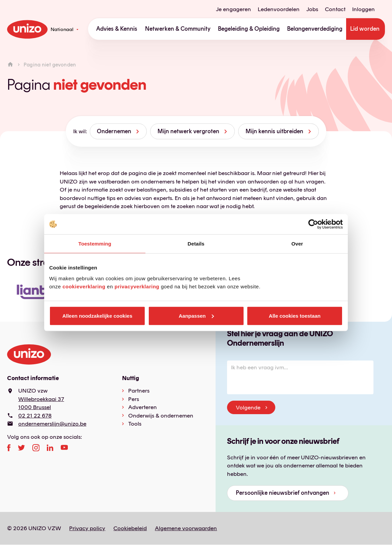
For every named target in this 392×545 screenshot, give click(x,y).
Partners (139, 391)
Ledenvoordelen (279, 9)
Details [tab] (196, 244)
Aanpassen (196, 315)
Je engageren (233, 9)
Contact (335, 9)
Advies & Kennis (117, 29)
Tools (135, 424)
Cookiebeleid (130, 528)
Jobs (312, 9)
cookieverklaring (84, 286)
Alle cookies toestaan (295, 315)
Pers (134, 399)
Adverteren (143, 407)
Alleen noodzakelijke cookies (97, 315)
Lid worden (365, 29)
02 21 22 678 (35, 415)
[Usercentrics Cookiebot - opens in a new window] (313, 224)
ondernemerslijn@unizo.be (52, 424)
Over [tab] (297, 244)
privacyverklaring (137, 286)
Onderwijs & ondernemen (161, 415)
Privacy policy (87, 528)
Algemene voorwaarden (186, 528)
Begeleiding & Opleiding (249, 29)
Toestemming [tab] (95, 244)
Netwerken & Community (178, 29)
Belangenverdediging (315, 29)
